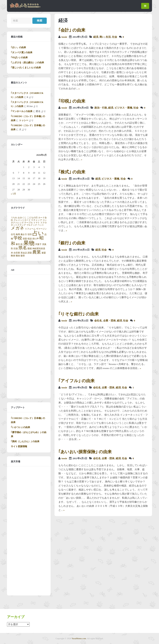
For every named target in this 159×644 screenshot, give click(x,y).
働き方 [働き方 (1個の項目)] (24, 234)
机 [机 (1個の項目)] (22, 244)
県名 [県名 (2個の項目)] (23, 248)
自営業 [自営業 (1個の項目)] (17, 253)
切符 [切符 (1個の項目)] (30, 234)
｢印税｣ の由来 (72, 101)
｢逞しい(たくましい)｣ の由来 (26, 68)
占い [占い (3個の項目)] (38, 233)
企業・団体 (109, 321)
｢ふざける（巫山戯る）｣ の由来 (27, 63)
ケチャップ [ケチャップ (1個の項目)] (37, 220)
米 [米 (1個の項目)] (12, 253)
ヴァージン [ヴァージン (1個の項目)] (41, 229)
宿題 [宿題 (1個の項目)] (25, 239)
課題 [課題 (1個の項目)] (30, 253)
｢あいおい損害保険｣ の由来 (85, 452)
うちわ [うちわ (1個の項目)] (14, 218)
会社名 (98, 321)
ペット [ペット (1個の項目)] (41, 225)
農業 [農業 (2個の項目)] (37, 252)
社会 (115, 37)
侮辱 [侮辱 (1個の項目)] (18, 234)
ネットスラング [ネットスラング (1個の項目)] (18, 225)
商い (102, 37)
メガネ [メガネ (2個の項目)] (18, 228)
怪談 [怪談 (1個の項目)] (30, 239)
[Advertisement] (29, 337)
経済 (96, 37)
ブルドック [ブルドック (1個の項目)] (32, 225)
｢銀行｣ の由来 (72, 243)
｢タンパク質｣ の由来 (22, 52)
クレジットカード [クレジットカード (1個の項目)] (22, 220)
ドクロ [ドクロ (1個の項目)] (44, 223)
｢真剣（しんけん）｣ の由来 (25, 441)
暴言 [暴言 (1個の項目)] (18, 244)
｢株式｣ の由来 (72, 172)
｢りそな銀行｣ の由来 (79, 314)
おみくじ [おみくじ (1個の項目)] (22, 218)
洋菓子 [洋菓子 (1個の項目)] (38, 244)
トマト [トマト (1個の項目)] (37, 223)
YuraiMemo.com (79, 638)
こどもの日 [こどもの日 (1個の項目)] (32, 218)
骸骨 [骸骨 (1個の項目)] (23, 256)
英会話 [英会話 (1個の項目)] (24, 253)
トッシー (24, 120)
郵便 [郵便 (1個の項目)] (13, 256)
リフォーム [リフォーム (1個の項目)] (30, 229)
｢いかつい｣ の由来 (20, 427)
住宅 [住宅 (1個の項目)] (13, 234)
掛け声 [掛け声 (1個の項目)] (36, 239)
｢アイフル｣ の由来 (76, 381)
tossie (64, 37)
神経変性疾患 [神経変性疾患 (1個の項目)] (39, 249)
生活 (108, 37)
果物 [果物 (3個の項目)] (29, 243)
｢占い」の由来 (18, 47)
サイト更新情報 (19, 446)
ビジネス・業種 (123, 108)
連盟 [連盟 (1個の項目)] (44, 253)
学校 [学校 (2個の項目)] (18, 238)
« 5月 (13, 194)
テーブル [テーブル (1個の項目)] (29, 223)
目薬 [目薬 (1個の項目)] (16, 249)
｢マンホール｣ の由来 (22, 111)
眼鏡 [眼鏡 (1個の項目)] (30, 249)
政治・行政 (101, 108)
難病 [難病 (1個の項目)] (18, 256)
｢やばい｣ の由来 (19, 57)
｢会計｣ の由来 (72, 30)
